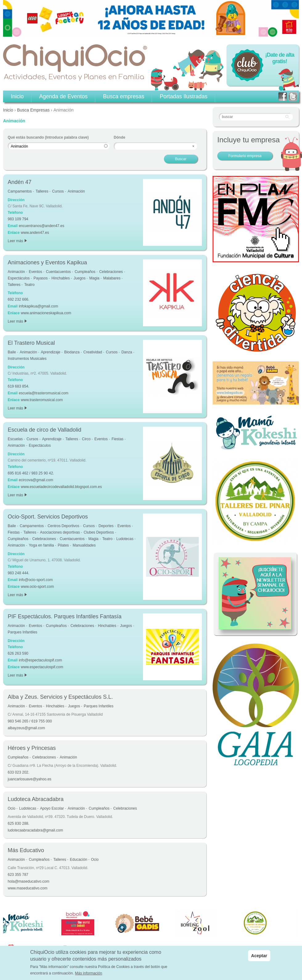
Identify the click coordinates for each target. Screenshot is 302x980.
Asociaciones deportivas (60, 532)
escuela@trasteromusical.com (44, 393)
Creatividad (93, 352)
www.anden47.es (35, 233)
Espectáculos (19, 278)
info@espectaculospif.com (40, 660)
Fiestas (118, 439)
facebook (283, 97)
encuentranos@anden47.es (42, 226)
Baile (12, 352)
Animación (76, 191)
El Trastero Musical (31, 343)
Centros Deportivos (63, 526)
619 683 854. (18, 386)
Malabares (112, 278)
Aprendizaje (50, 352)
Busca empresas (124, 96)
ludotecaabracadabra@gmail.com (35, 830)
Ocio (12, 808)
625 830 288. (18, 823)
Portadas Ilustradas (184, 96)
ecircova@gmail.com (36, 480)
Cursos (58, 191)
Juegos (80, 278)
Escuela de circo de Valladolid (45, 430)
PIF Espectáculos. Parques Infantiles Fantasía (65, 616)
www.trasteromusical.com (42, 400)
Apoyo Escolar (52, 808)
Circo (86, 439)
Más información (88, 974)
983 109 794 (18, 219)
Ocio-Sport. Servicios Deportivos (48, 517)
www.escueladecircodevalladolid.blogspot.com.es (61, 487)
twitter (293, 97)
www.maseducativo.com (28, 888)
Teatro (29, 285)
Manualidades (84, 545)
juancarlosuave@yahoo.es (30, 779)
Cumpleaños (85, 272)
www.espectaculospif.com (42, 667)
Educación (79, 860)
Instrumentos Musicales (27, 359)
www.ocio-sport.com (37, 587)
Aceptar (259, 957)
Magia (94, 278)
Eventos (35, 272)
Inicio (8, 110)
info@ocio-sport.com (36, 580)
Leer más (17, 241)
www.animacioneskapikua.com (46, 313)
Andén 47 (20, 182)
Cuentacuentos (58, 272)
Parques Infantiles (22, 632)
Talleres (42, 191)
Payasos (41, 278)
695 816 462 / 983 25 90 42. (31, 473)
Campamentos (20, 191)
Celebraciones (111, 272)
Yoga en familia (41, 545)
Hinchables (61, 278)
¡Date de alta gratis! (280, 58)
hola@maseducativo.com (29, 881)
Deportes (106, 526)
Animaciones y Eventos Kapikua (47, 262)
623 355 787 (18, 875)
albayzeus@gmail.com (26, 728)
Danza (127, 352)
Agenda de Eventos (63, 96)
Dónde (119, 137)
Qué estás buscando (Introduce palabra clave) (48, 137)
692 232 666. (18, 299)
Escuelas (15, 439)
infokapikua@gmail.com (39, 306)
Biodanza (72, 352)
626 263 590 (18, 653)
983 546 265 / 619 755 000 (30, 721)
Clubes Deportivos (99, 532)
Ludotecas (125, 539)
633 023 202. (18, 772)
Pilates (63, 545)
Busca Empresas (33, 110)
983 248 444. (18, 573)
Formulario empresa (245, 156)
